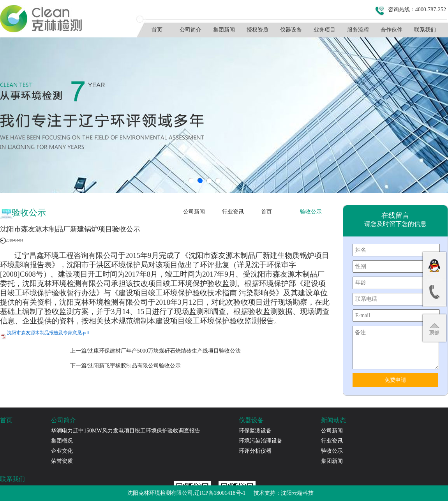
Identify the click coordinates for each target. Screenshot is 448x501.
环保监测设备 (255, 431)
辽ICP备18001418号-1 (220, 493)
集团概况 (62, 441)
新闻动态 (333, 420)
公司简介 (190, 30)
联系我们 (425, 30)
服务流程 (358, 30)
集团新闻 (224, 30)
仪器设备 (291, 30)
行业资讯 (233, 212)
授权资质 (258, 30)
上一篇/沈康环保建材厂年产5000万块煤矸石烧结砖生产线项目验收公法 (155, 351)
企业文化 (62, 451)
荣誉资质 (62, 461)
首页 (157, 30)
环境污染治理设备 (261, 441)
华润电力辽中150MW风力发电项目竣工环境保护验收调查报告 (126, 431)
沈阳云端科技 (297, 493)
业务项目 (325, 30)
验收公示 (311, 212)
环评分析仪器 (255, 451)
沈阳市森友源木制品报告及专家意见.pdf (48, 333)
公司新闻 (194, 212)
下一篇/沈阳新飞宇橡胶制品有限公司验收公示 (125, 366)
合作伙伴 (392, 30)
